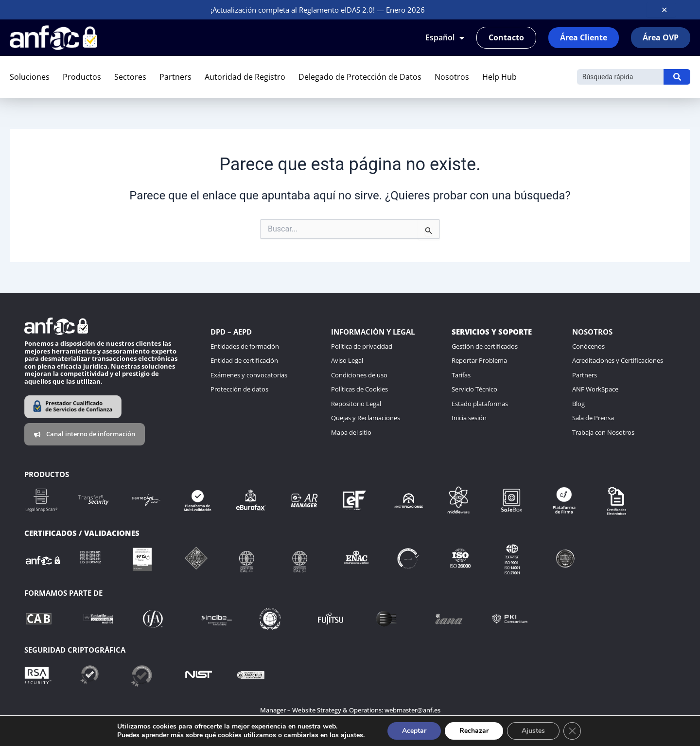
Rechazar (474, 731)
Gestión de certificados (485, 346)
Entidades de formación (245, 346)
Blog (578, 404)
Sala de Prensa (593, 418)
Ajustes (533, 731)
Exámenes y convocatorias (249, 375)
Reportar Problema (479, 360)
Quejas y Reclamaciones (366, 418)
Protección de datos (239, 389)
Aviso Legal (347, 360)
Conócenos (588, 346)
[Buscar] (620, 77)
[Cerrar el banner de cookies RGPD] (572, 731)
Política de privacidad (362, 346)
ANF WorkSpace (595, 389)
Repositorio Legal (356, 404)
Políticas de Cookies (359, 389)
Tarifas (461, 375)
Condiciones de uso (359, 375)
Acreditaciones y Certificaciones (618, 360)
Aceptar (414, 731)
